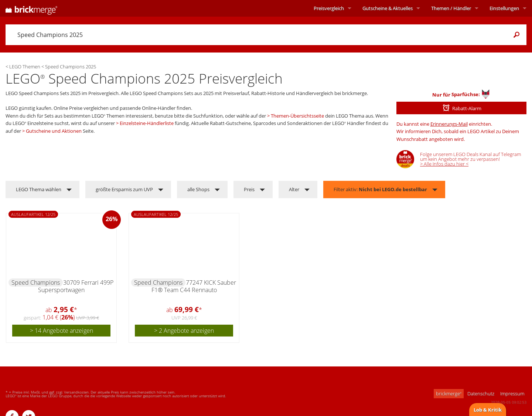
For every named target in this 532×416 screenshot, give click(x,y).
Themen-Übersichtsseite (297, 116)
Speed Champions (36, 283)
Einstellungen (504, 8)
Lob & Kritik (488, 410)
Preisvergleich (329, 8)
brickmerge (449, 393)
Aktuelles (388, 8)
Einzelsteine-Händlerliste (147, 123)
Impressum (512, 393)
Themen (451, 8)
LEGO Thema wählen (39, 189)
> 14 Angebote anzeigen (62, 331)
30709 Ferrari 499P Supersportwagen (76, 286)
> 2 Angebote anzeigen (184, 331)
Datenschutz (481, 393)
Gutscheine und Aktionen (54, 131)
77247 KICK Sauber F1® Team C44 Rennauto (194, 286)
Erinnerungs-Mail (449, 124)
